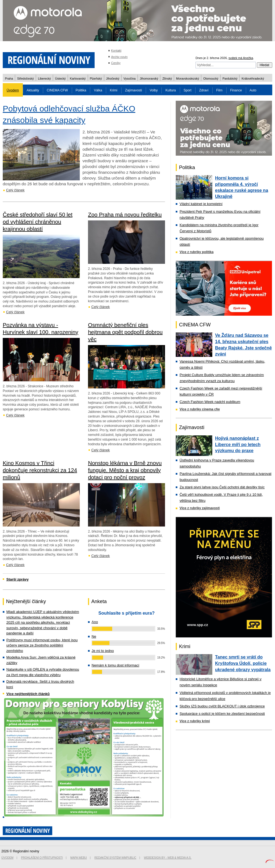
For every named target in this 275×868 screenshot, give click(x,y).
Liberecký (44, 79)
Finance (236, 90)
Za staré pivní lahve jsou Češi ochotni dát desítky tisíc (222, 487)
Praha (9, 79)
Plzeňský (96, 79)
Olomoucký (211, 79)
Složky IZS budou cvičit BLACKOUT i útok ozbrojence (222, 706)
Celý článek (15, 190)
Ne (94, 636)
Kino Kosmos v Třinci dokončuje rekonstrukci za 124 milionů (40, 470)
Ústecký (60, 79)
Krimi (113, 90)
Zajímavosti (134, 90)
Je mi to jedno (103, 651)
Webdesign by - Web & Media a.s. (168, 858)
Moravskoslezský (188, 79)
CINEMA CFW (57, 90)
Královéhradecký (253, 79)
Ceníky (116, 63)
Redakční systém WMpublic (115, 858)
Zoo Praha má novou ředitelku (125, 215)
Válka (98, 90)
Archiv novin (119, 57)
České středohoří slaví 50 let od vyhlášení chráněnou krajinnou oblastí (38, 222)
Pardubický (230, 79)
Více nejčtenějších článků (28, 694)
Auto (253, 90)
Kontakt (116, 51)
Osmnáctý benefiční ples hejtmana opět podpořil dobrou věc (125, 332)
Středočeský (25, 79)
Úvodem (13, 90)
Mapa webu (79, 858)
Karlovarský (78, 79)
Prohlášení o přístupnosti (42, 858)
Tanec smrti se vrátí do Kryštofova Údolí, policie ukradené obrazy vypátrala (243, 663)
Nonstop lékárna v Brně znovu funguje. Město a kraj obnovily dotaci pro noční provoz (125, 470)
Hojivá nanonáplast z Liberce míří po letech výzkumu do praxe (238, 444)
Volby (154, 90)
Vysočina (130, 79)
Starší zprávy (17, 579)
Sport (188, 90)
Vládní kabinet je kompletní (201, 204)
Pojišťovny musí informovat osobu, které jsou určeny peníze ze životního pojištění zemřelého (42, 645)
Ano (95, 622)
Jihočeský (113, 79)
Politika (81, 90)
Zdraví (204, 90)
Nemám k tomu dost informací (115, 665)
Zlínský (167, 79)
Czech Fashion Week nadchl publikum (210, 402)
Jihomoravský (149, 79)
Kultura (170, 90)
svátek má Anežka (241, 58)
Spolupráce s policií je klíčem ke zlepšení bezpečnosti (222, 714)
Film (219, 90)
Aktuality (33, 90)
